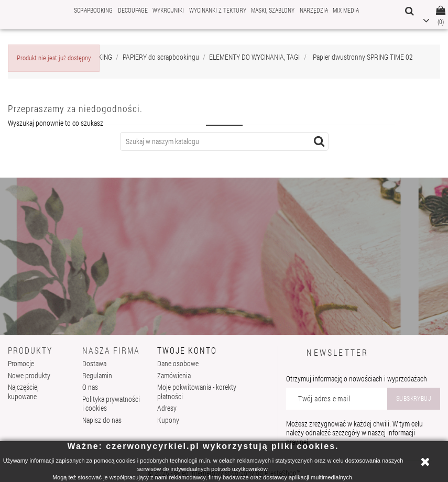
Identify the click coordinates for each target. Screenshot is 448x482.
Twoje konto (187, 350)
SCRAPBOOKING (93, 10)
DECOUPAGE (133, 10)
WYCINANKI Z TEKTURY (218, 10)
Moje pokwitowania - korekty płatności (197, 392)
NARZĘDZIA (314, 10)
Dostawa (94, 363)
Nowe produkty (29, 375)
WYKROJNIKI (168, 10)
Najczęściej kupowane (23, 392)
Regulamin (97, 375)
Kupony (168, 420)
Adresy (167, 408)
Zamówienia (174, 375)
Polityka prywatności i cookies (111, 404)
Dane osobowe (178, 363)
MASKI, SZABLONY (273, 10)
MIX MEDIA (346, 10)
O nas (90, 387)
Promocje (21, 363)
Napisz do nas (102, 420)
